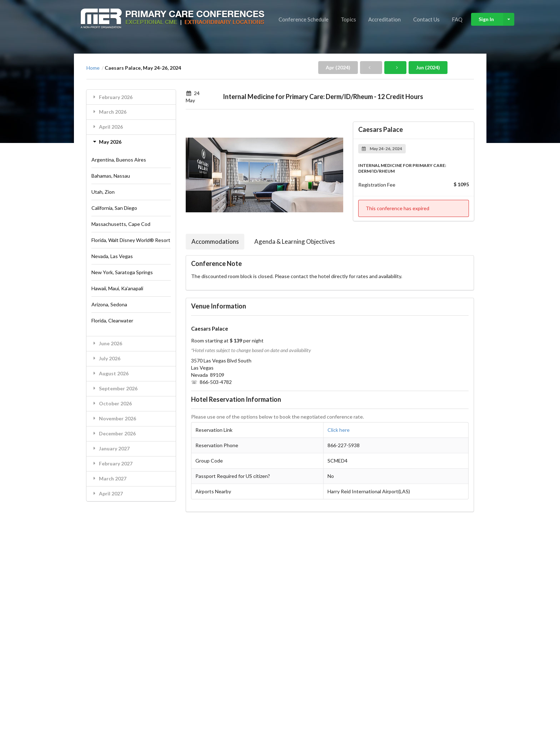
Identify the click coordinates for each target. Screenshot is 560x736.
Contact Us (426, 19)
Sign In (496, 19)
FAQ (457, 19)
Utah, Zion (103, 192)
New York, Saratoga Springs (122, 272)
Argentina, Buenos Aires (119, 160)
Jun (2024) (428, 67)
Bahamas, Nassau (111, 176)
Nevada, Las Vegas (112, 256)
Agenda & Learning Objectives (295, 241)
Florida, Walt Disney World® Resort (131, 240)
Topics (348, 19)
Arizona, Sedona (109, 304)
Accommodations (215, 241)
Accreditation (384, 19)
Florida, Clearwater (112, 320)
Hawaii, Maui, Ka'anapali (117, 288)
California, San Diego (114, 208)
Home (93, 68)
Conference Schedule (304, 19)
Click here (339, 430)
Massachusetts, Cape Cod (121, 224)
